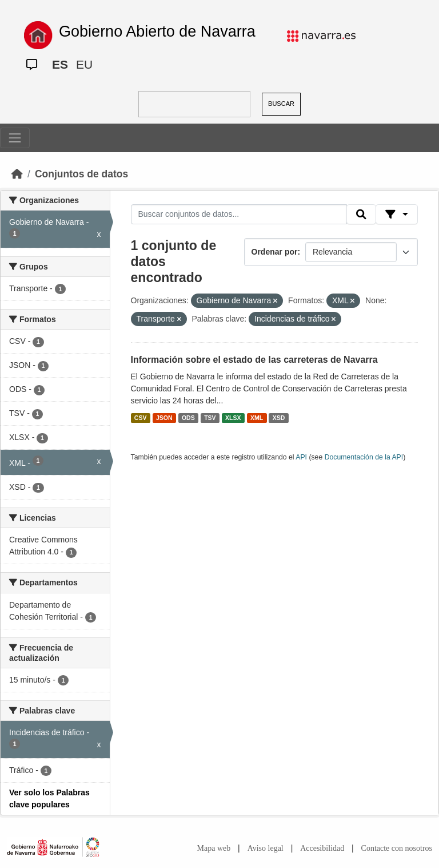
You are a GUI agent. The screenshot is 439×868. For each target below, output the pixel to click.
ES (60, 64)
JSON (164, 418)
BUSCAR (281, 104)
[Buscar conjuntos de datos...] (239, 215)
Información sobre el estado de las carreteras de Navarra (254, 360)
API (301, 457)
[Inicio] (17, 174)
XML (257, 418)
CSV (141, 418)
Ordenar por (275, 252)
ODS (188, 418)
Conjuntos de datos (81, 174)
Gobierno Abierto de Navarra (157, 31)
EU (84, 64)
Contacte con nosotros (397, 848)
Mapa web (214, 848)
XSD (279, 418)
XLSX (233, 418)
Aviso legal (266, 848)
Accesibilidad (322, 848)
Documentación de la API (364, 457)
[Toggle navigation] (15, 138)
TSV (210, 418)
